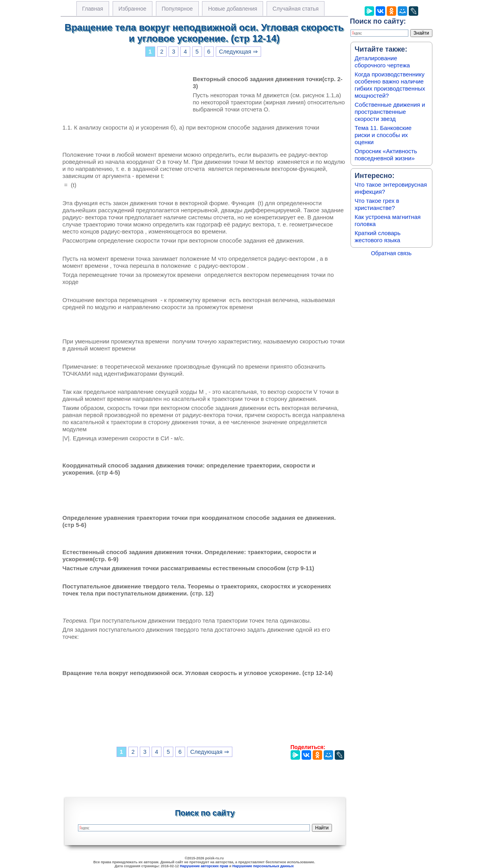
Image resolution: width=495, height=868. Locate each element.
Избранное (133, 9)
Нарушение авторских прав (204, 866)
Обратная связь (391, 253)
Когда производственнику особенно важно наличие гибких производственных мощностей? (390, 85)
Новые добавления (233, 9)
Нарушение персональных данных (263, 866)
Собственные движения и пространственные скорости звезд (390, 112)
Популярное (177, 9)
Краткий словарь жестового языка (378, 236)
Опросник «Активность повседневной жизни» (386, 155)
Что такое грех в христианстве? (377, 204)
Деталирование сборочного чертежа (382, 62)
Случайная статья (296, 9)
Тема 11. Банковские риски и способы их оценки (383, 135)
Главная (93, 9)
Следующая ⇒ (238, 52)
